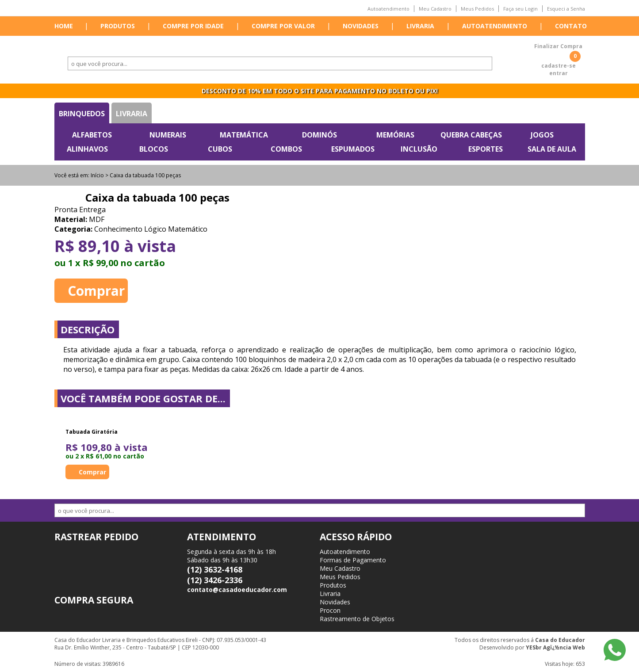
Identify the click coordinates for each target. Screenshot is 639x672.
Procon (330, 610)
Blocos (154, 149)
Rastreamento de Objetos (357, 619)
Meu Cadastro (435, 9)
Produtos (118, 26)
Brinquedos (82, 114)
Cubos (220, 149)
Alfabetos (92, 135)
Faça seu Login (520, 9)
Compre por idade (193, 26)
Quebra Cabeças (471, 135)
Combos (286, 149)
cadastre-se (559, 66)
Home (64, 26)
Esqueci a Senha (566, 9)
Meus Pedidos (477, 9)
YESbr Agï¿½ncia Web (555, 647)
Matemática (244, 135)
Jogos (542, 135)
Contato (571, 26)
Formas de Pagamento (353, 560)
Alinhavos (87, 149)
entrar (559, 73)
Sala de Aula (552, 149)
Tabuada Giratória (92, 432)
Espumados (353, 149)
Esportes (486, 149)
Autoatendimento (388, 9)
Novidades (361, 26)
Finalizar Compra (558, 46)
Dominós (319, 135)
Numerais (168, 135)
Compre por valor (283, 26)
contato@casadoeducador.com (237, 590)
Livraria (420, 26)
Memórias (395, 135)
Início (97, 175)
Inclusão (419, 149)
